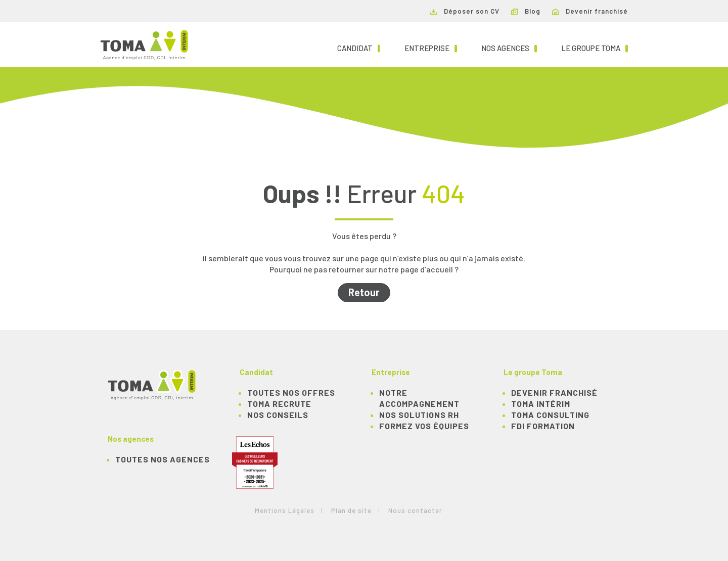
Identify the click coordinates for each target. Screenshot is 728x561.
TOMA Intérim (541, 404)
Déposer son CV (465, 11)
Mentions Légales (285, 510)
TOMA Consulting (550, 415)
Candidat (359, 48)
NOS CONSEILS (278, 415)
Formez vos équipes (424, 426)
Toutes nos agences (163, 459)
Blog (526, 11)
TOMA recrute (279, 404)
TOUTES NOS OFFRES (291, 392)
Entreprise (431, 48)
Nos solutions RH (419, 415)
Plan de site (351, 510)
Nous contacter (415, 510)
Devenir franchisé (590, 11)
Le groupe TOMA (595, 48)
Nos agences (509, 48)
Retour (364, 292)
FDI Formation (543, 426)
